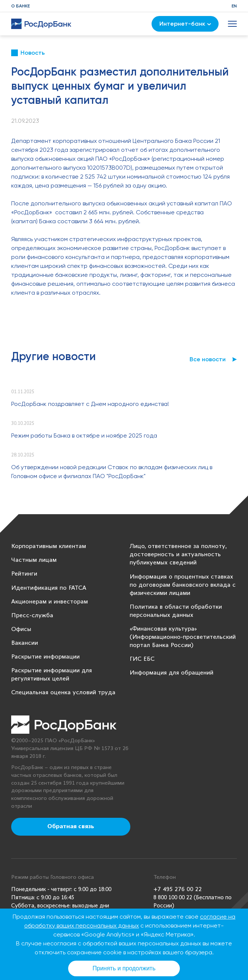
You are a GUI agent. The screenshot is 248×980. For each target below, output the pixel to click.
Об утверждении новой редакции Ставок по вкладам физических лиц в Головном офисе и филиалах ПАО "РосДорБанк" (112, 472)
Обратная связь (71, 827)
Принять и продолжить (124, 968)
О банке (20, 6)
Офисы (21, 629)
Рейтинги (24, 574)
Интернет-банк (185, 24)
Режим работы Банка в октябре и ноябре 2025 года (84, 435)
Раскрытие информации (45, 657)
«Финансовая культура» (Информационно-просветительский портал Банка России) (183, 637)
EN (234, 6)
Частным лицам (34, 560)
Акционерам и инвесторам (50, 602)
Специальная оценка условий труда (63, 693)
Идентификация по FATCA (49, 588)
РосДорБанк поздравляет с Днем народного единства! (90, 404)
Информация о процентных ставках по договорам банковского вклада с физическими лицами (183, 585)
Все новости (208, 359)
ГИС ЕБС (142, 659)
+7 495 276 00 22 (178, 889)
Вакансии (25, 643)
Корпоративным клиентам (49, 546)
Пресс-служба (32, 616)
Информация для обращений (171, 673)
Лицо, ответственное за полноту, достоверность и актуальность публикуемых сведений (178, 555)
